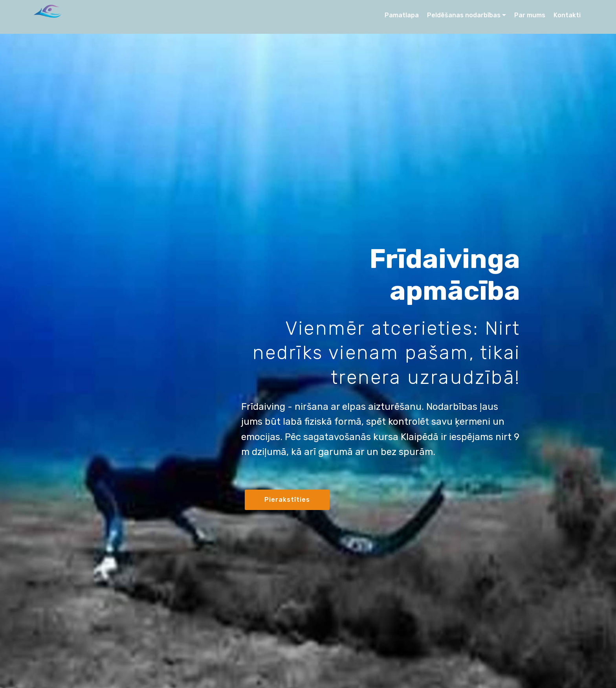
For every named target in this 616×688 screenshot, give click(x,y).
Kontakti (567, 15)
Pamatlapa (402, 15)
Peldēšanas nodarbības (464, 15)
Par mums (530, 15)
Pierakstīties (287, 500)
